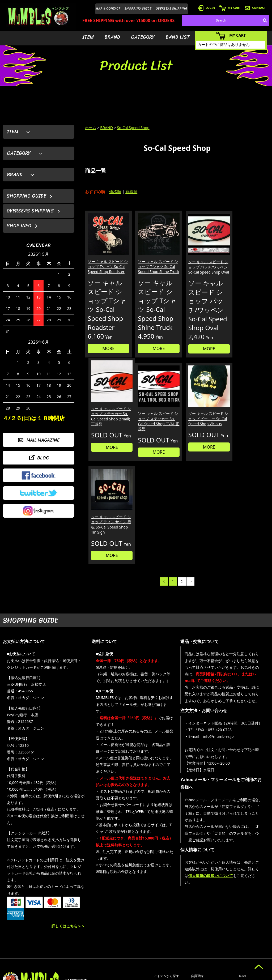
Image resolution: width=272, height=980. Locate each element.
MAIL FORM (42, 953)
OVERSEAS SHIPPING (172, 8)
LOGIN (207, 8)
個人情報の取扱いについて (211, 818)
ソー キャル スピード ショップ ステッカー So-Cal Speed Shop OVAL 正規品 (105, 428)
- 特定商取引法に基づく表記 (209, 958)
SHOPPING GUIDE (138, 8)
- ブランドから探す (165, 926)
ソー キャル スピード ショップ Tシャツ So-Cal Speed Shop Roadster (105, 266)
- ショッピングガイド (204, 950)
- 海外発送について (203, 942)
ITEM (88, 37)
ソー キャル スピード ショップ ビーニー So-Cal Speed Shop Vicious (153, 428)
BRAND (112, 37)
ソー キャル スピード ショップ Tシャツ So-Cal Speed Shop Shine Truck (154, 266)
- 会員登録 (196, 918)
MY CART (230, 8)
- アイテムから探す (165, 918)
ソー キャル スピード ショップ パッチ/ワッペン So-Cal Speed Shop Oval (200, 266)
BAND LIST (178, 37)
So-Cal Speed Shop (133, 128)
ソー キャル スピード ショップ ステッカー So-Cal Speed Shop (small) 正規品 (246, 266)
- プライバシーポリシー (252, 950)
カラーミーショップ (95, 975)
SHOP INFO (19, 226)
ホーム (91, 128)
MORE (107, 350)
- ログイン (196, 926)
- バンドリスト (162, 942)
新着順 (131, 191)
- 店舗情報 (243, 934)
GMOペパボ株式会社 (151, 975)
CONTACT (255, 8)
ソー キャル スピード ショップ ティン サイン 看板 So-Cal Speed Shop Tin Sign (200, 428)
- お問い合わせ (246, 942)
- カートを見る (199, 934)
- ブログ (241, 926)
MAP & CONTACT (108, 8)
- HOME (241, 918)
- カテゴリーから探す (167, 934)
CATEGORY (143, 37)
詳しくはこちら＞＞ (68, 868)
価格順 (115, 191)
